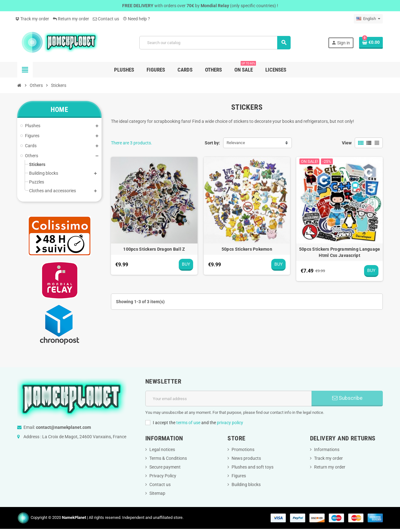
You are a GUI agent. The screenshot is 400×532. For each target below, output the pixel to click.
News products (246, 458)
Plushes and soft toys (252, 467)
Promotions (243, 449)
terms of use (188, 423)
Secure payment (165, 467)
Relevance (236, 143)
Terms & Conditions (168, 458)
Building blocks (246, 484)
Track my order (32, 19)
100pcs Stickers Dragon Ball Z (154, 249)
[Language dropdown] (368, 19)
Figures (239, 476)
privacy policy (230, 423)
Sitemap (157, 493)
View (347, 143)
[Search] (215, 43)
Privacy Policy (163, 476)
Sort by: (212, 143)
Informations (327, 449)
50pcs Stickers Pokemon (247, 249)
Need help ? (136, 19)
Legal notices (162, 449)
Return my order (71, 19)
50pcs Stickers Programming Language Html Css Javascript (340, 252)
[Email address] (229, 399)
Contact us (106, 19)
